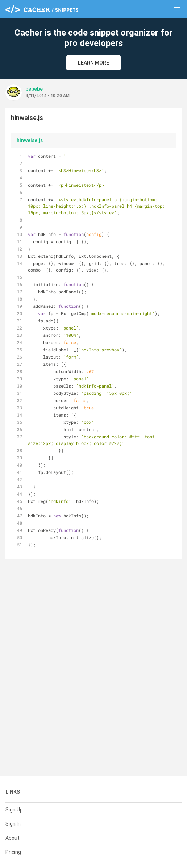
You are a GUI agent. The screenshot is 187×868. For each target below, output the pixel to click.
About (13, 838)
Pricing (13, 852)
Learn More (93, 63)
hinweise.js (30, 140)
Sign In (13, 824)
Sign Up (14, 810)
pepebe (34, 89)
